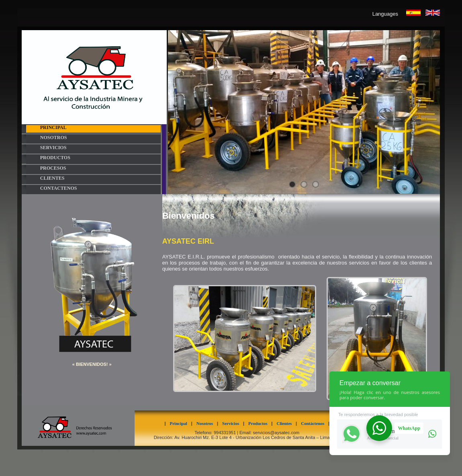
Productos (260, 423)
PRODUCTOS (55, 158)
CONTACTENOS (59, 188)
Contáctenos (315, 423)
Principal (181, 423)
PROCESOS (53, 168)
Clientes (286, 423)
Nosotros (207, 423)
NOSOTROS (54, 138)
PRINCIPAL (53, 128)
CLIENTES (52, 178)
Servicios (233, 423)
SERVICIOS (53, 148)
